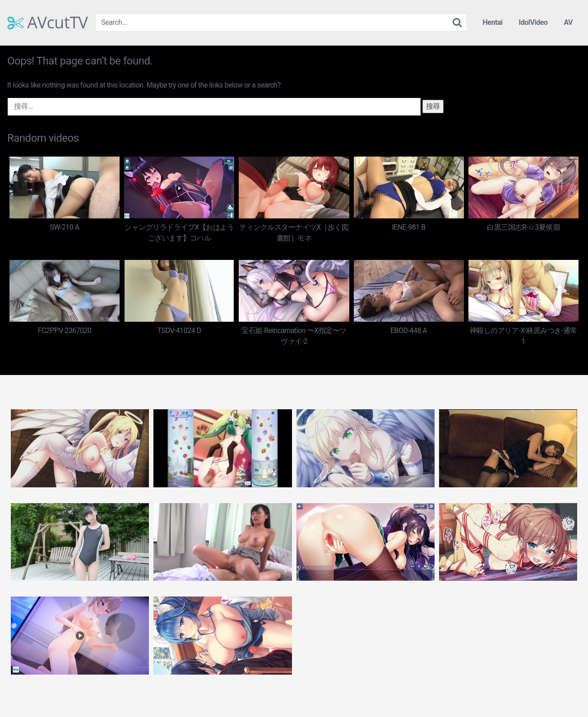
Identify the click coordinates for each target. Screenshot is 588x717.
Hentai (492, 22)
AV (568, 22)
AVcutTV (48, 23)
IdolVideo (533, 22)
